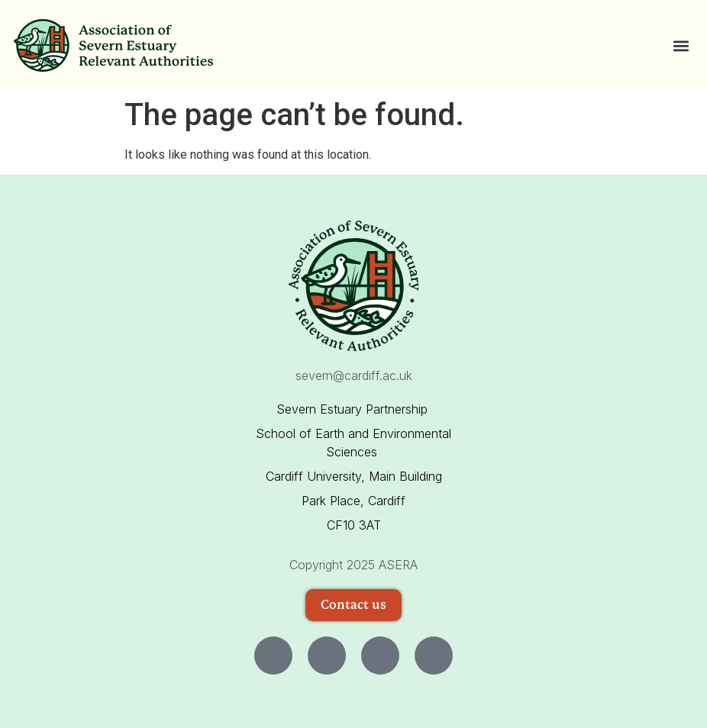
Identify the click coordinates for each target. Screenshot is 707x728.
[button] (681, 45)
